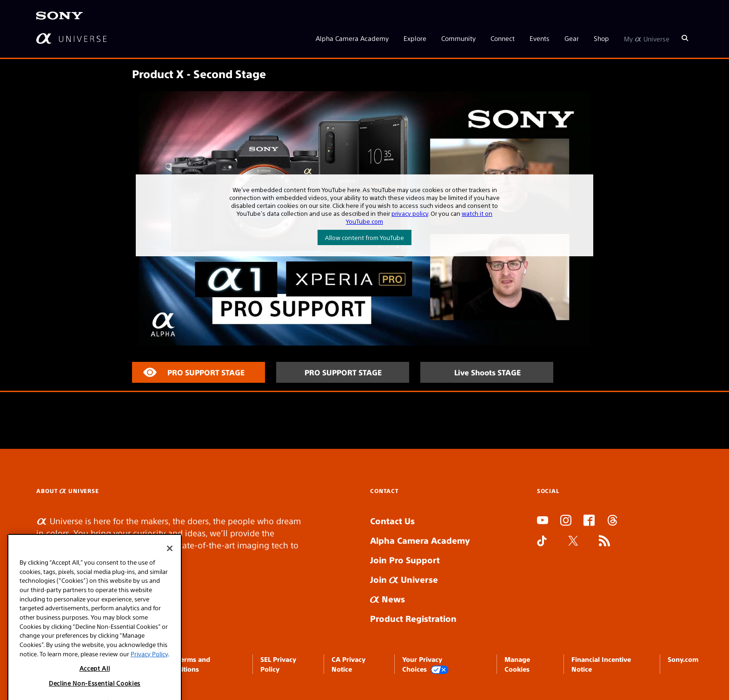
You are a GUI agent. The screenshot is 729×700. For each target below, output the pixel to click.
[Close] (170, 579)
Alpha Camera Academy (352, 38)
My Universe (647, 38)
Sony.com (683, 659)
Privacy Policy (149, 684)
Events (540, 38)
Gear (572, 38)
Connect (503, 38)
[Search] (685, 38)
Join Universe (404, 579)
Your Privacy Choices (425, 664)
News (388, 599)
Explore (415, 38)
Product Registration (413, 618)
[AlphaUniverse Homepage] (71, 38)
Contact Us (392, 521)
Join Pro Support (405, 560)
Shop (601, 38)
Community (458, 38)
